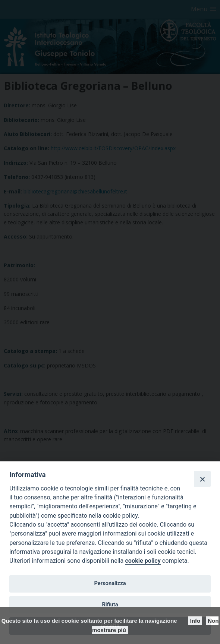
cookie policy (143, 561)
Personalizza (110, 583)
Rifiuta (110, 604)
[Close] (202, 479)
